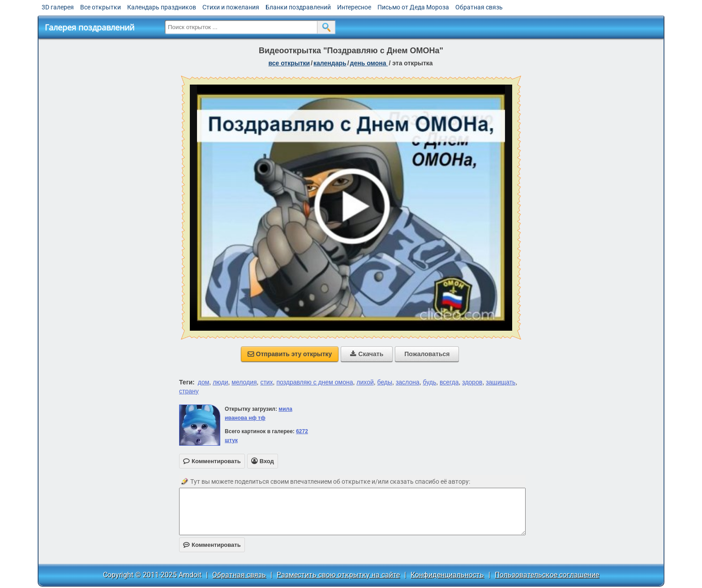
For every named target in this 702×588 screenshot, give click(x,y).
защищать (501, 382)
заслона (408, 382)
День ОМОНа (369, 63)
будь (430, 382)
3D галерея (58, 7)
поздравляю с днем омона (315, 382)
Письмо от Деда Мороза (413, 7)
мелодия (244, 382)
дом (204, 382)
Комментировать (212, 545)
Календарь (330, 63)
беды (385, 382)
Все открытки (101, 7)
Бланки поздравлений (298, 7)
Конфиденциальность (447, 575)
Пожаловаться (427, 354)
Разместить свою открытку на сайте (338, 575)
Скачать (367, 354)
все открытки (289, 63)
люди (220, 382)
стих (266, 382)
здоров (472, 382)
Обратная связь (479, 7)
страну (189, 391)
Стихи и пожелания (231, 7)
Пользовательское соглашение (547, 575)
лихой (365, 382)
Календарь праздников (162, 7)
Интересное (354, 7)
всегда (449, 382)
